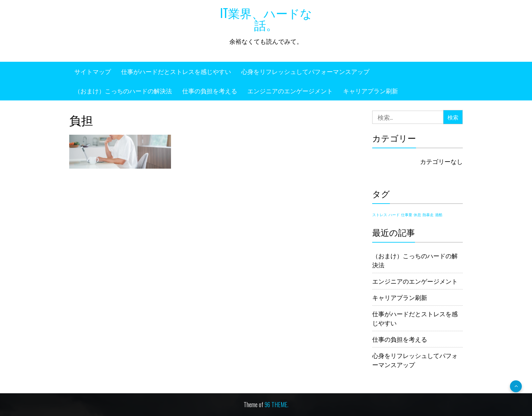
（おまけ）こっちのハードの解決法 (123, 91)
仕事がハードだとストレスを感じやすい (176, 71)
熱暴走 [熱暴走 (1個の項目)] (428, 214)
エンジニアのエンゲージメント (290, 91)
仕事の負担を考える (210, 91)
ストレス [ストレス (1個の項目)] (380, 214)
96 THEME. (277, 404)
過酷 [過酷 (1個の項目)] (439, 214)
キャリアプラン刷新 (370, 91)
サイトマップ (93, 71)
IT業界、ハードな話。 (266, 18)
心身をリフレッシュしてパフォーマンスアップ (305, 71)
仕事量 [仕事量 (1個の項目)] (407, 214)
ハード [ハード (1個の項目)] (394, 214)
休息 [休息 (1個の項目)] (417, 214)
